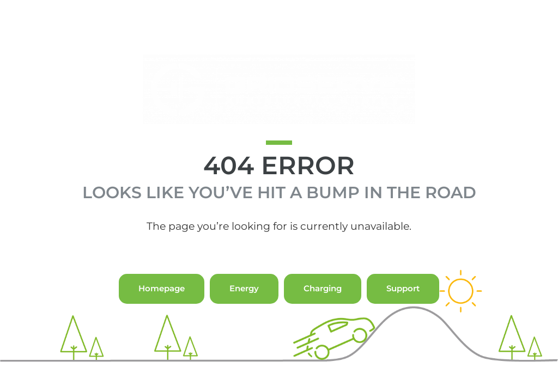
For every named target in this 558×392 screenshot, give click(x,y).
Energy (244, 310)
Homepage (162, 310)
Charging (323, 310)
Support (403, 310)
